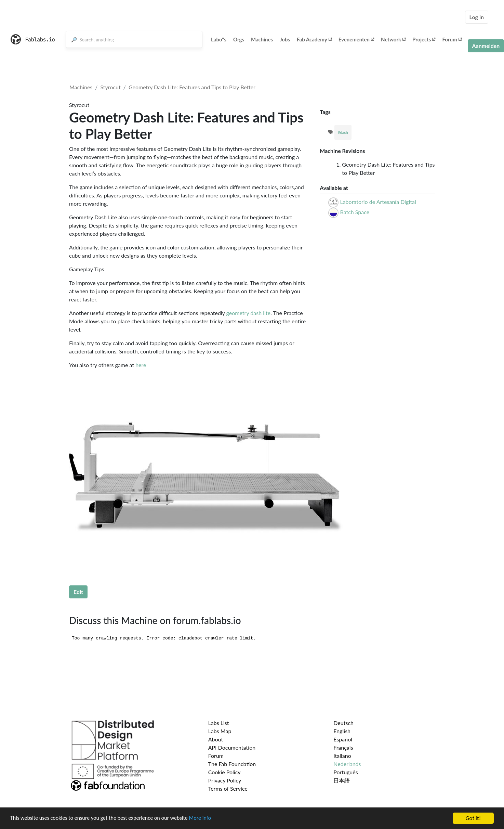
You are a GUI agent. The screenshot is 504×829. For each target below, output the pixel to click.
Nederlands (347, 764)
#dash (343, 132)
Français (343, 747)
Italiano (342, 756)
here (141, 365)
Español (343, 739)
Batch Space (355, 212)
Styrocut (111, 87)
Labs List (219, 723)
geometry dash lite (248, 313)
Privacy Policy (225, 780)
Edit (78, 592)
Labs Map (220, 731)
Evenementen (356, 39)
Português (346, 772)
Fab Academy (314, 39)
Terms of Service (228, 788)
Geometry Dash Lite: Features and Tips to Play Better (192, 87)
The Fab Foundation (232, 764)
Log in (477, 17)
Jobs (285, 39)
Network (393, 39)
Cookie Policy (224, 772)
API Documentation (232, 747)
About (216, 739)
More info (210, 819)
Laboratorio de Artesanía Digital (378, 202)
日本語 (342, 780)
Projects (424, 39)
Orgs (239, 39)
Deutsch (343, 723)
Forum (452, 39)
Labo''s (219, 39)
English (342, 731)
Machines (262, 39)
